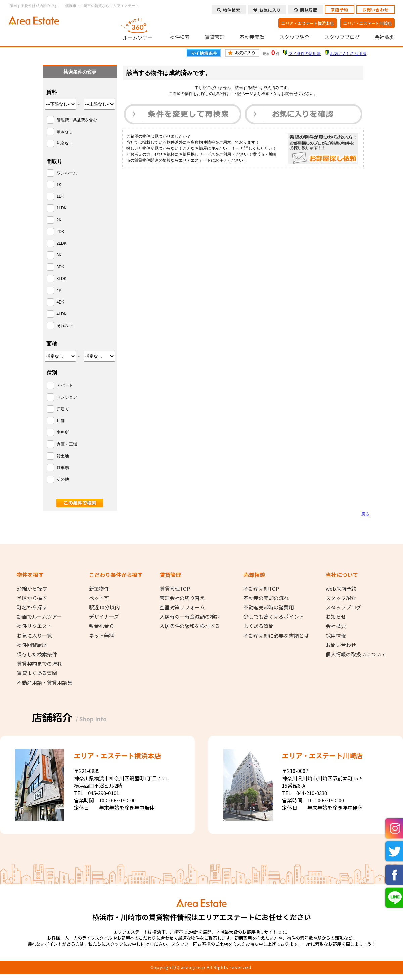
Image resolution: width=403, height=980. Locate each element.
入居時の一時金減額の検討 (190, 617)
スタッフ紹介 (295, 37)
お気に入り (267, 10)
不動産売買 (252, 37)
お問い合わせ (375, 10)
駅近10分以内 (104, 607)
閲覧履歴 (306, 10)
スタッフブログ (342, 37)
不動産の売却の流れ (266, 598)
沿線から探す (32, 589)
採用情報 (336, 636)
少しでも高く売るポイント (274, 617)
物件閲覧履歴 (32, 645)
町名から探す (32, 607)
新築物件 (99, 589)
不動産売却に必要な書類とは (276, 636)
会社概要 (385, 37)
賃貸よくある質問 (37, 673)
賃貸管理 (215, 37)
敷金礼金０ (102, 626)
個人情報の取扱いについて (356, 654)
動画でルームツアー (39, 617)
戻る (365, 514)
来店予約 (340, 10)
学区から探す (32, 598)
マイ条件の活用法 (305, 54)
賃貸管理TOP (175, 589)
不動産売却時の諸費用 (269, 607)
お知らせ (336, 617)
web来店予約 (341, 589)
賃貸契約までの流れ (39, 664)
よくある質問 (259, 626)
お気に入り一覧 (34, 636)
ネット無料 (102, 636)
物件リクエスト (34, 626)
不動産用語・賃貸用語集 (44, 683)
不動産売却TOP (261, 589)
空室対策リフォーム (182, 607)
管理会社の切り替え (182, 598)
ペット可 (99, 598)
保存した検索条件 (37, 654)
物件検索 (180, 37)
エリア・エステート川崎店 (367, 23)
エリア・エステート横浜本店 (308, 23)
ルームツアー (138, 28)
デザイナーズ (104, 617)
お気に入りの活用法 (348, 54)
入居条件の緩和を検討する (190, 626)
